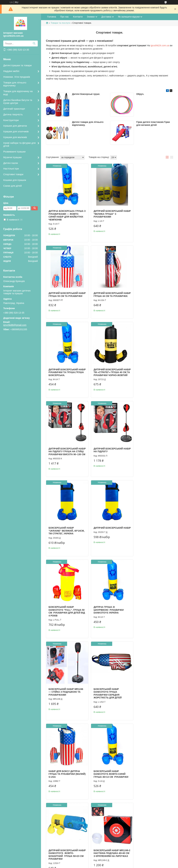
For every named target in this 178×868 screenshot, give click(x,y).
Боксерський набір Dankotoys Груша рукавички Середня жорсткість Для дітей (105, 532)
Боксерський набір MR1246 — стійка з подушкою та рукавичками (66, 531)
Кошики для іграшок (15, 180)
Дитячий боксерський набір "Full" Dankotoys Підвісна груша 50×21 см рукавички (65, 692)
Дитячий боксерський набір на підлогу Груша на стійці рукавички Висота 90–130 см (66, 373)
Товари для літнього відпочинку (15, 84)
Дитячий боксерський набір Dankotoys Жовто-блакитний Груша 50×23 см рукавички (108, 612)
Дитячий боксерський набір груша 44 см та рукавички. (63, 292)
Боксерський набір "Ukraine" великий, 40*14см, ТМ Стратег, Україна (147, 373)
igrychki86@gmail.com (15, 325)
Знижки (91, 17)
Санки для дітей (12, 186)
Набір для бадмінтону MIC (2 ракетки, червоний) (151, 772)
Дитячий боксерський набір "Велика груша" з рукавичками (107, 212)
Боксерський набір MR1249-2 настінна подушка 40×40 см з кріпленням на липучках (150, 612)
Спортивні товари (13, 174)
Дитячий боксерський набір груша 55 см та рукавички (149, 212)
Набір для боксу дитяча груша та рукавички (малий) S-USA (150, 531)
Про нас (64, 17)
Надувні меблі (11, 71)
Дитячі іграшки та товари (17, 65)
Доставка (106, 17)
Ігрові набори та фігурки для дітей (19, 144)
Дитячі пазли (11, 163)
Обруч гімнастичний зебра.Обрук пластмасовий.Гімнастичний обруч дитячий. (111, 692)
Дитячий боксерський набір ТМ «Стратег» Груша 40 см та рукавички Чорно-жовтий (152, 293)
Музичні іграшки (12, 157)
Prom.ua (104, 862)
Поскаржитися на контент (97, 865)
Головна (52, 17)
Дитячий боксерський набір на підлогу (106, 370)
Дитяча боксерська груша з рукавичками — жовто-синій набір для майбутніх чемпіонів (66, 213)
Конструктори (11, 120)
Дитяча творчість (13, 114)
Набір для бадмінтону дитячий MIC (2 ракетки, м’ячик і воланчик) (107, 773)
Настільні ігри (11, 169)
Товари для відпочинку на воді (18, 93)
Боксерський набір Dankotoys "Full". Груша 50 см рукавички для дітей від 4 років (108, 453)
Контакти (78, 17)
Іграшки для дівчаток (15, 126)
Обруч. (140, 94)
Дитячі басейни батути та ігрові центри (18, 102)
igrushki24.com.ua (160, 45)
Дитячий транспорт (14, 109)
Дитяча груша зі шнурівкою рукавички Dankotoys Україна (149, 451)
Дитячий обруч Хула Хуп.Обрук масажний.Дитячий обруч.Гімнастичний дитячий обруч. (148, 693)
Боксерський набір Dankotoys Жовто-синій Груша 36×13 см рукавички (66, 611)
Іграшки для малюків (15, 137)
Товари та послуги (60, 23)
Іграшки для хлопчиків (16, 131)
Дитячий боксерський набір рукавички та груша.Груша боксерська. (108, 292)
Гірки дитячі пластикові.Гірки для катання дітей (153, 123)
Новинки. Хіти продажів (17, 77)
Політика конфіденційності (123, 865)
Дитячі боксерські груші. (86, 94)
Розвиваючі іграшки (14, 152)
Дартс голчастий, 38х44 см (66, 771)
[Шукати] (34, 44)
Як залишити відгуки (129, 17)
